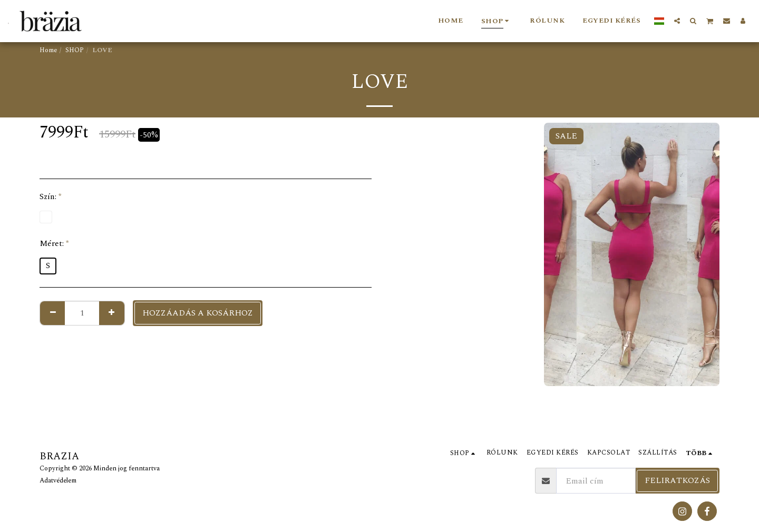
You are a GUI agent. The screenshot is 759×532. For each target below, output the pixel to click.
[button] (677, 21)
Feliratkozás (677, 480)
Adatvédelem (58, 481)
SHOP (75, 50)
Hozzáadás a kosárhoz (198, 313)
